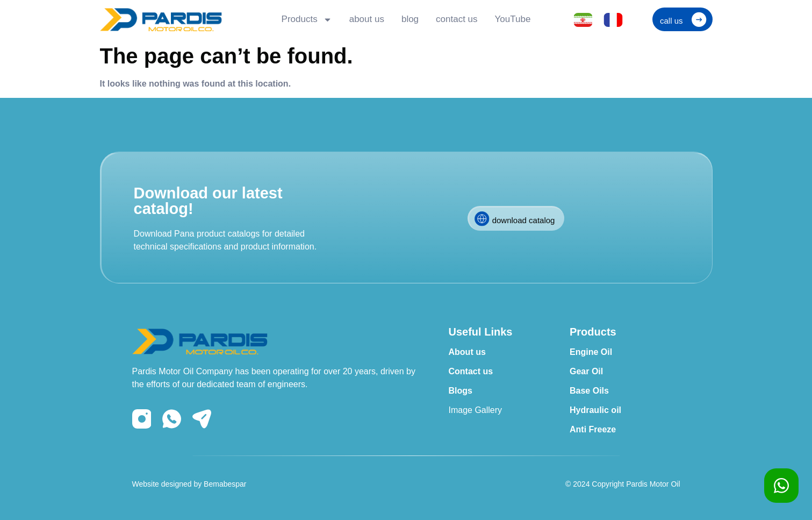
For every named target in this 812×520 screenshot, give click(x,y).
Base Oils (589, 391)
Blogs (461, 391)
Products (307, 20)
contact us (457, 19)
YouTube (513, 19)
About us (467, 352)
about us (367, 19)
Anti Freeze (593, 429)
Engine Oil (591, 352)
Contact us (471, 371)
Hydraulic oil (595, 410)
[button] (682, 19)
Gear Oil (586, 371)
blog (410, 19)
